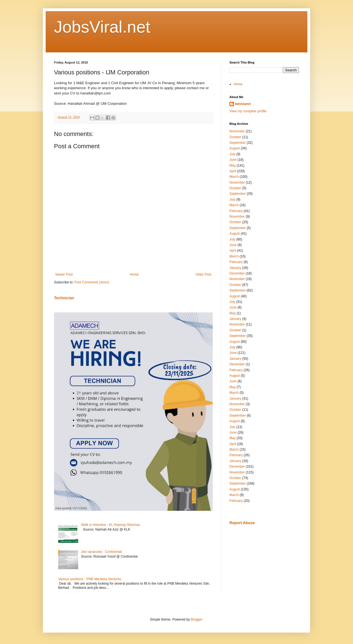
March (234, 177)
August (235, 148)
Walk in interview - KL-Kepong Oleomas (111, 525)
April (233, 171)
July (232, 154)
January (235, 268)
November (237, 131)
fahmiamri (243, 104)
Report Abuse (242, 523)
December (237, 273)
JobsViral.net (102, 27)
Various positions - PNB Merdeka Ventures (90, 579)
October (235, 137)
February (236, 211)
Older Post (203, 274)
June (233, 160)
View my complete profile (248, 111)
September (238, 143)
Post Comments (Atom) (92, 282)
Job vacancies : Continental (101, 552)
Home (134, 274)
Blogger (196, 619)
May (233, 166)
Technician (64, 298)
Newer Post (64, 274)
